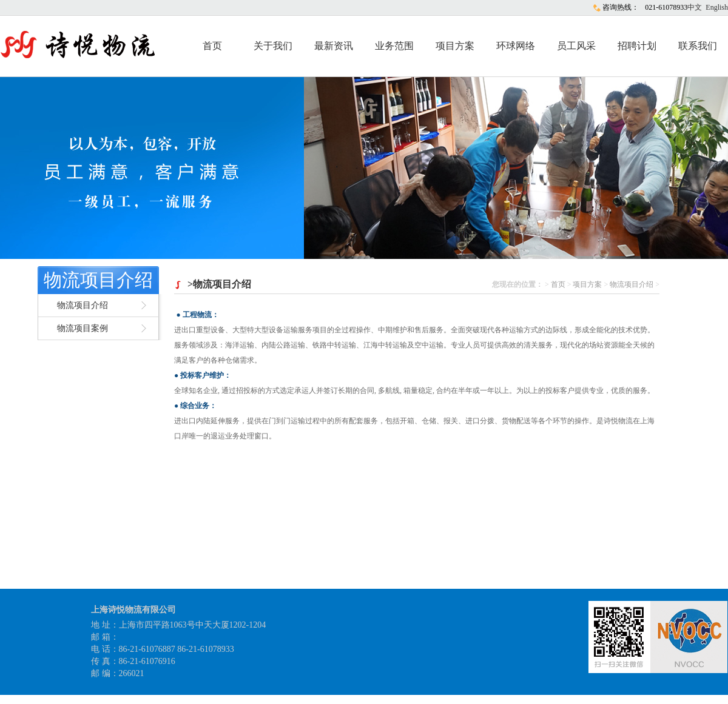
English (717, 7)
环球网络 (516, 46)
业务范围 (394, 46)
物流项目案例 (83, 328)
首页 (212, 46)
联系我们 (698, 46)
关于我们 (273, 46)
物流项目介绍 (98, 280)
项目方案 (455, 46)
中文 (695, 7)
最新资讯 (334, 46)
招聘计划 (637, 46)
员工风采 (576, 46)
